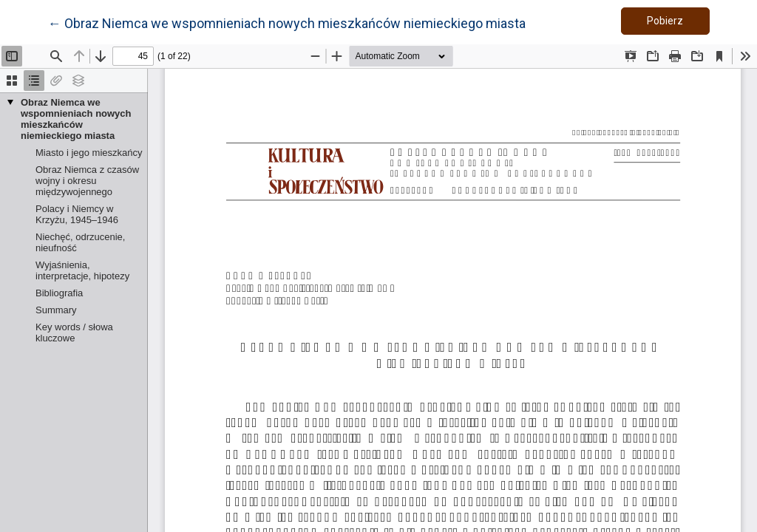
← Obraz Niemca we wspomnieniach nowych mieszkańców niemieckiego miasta (287, 22)
